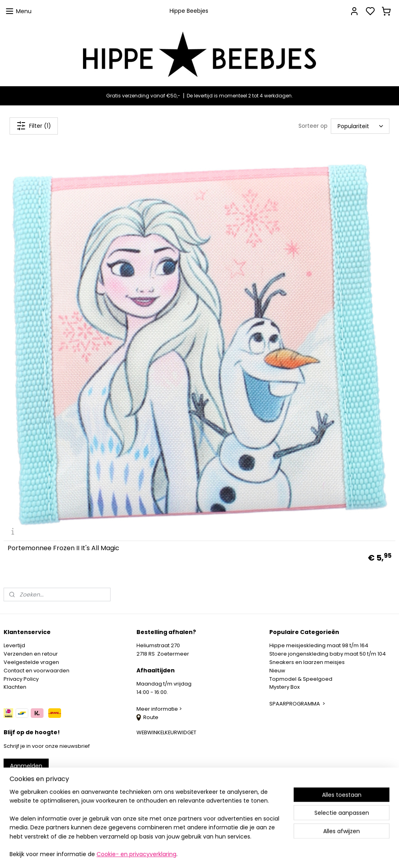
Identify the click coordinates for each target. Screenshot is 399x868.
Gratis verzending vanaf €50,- (143, 96)
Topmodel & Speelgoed (301, 679)
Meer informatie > (160, 709)
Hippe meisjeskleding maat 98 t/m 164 (319, 645)
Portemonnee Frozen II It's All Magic (63, 548)
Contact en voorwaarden (37, 671)
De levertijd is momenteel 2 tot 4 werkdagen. (240, 96)
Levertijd (14, 645)
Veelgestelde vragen (31, 662)
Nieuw (277, 671)
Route (147, 717)
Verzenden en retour (31, 654)
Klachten (15, 687)
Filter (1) (34, 126)
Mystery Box (284, 687)
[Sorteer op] (360, 126)
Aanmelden (26, 766)
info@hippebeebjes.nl (43, 794)
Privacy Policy (21, 679)
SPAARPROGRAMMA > (297, 704)
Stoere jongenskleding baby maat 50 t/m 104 (328, 654)
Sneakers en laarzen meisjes (307, 662)
